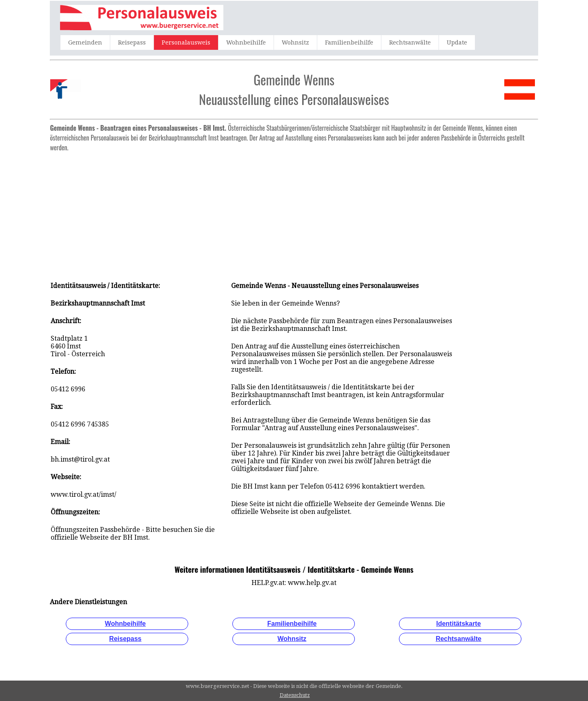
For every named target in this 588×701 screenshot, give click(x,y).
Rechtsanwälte (410, 42)
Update (457, 42)
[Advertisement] (294, 212)
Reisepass (132, 42)
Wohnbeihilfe (246, 42)
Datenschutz (295, 695)
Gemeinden (85, 42)
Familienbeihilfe (349, 42)
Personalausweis (186, 42)
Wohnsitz (295, 42)
